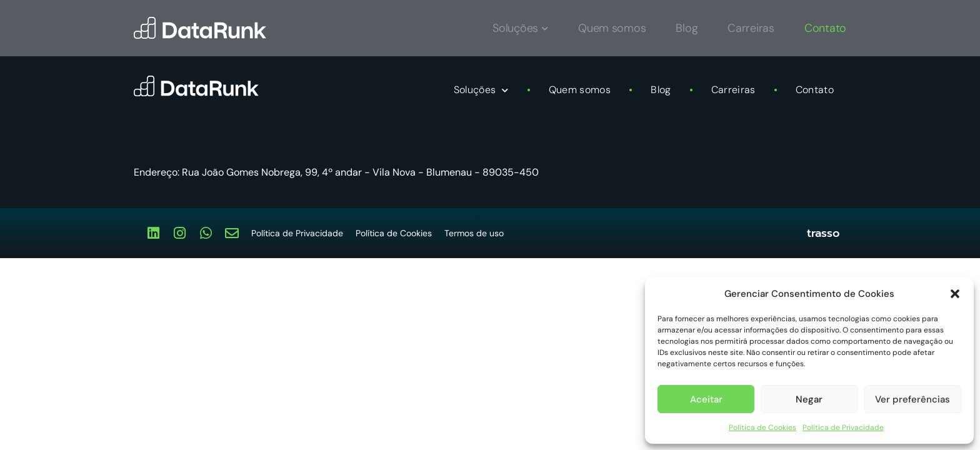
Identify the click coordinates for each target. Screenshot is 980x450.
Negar (809, 399)
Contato (815, 90)
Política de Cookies (762, 427)
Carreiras (733, 90)
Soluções (481, 90)
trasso (823, 233)
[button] (955, 294)
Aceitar (706, 399)
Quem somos (580, 90)
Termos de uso (474, 233)
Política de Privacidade (843, 427)
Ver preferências (912, 399)
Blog (661, 90)
